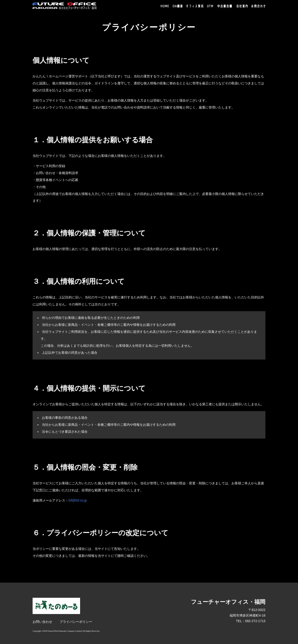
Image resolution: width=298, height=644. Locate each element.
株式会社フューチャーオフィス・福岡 (65, 6)
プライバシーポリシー (76, 622)
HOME (165, 6)
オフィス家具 (195, 6)
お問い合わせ (42, 622)
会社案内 (242, 6)
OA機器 (178, 6)
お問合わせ (258, 6)
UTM (210, 6)
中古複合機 (225, 6)
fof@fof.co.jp (78, 500)
